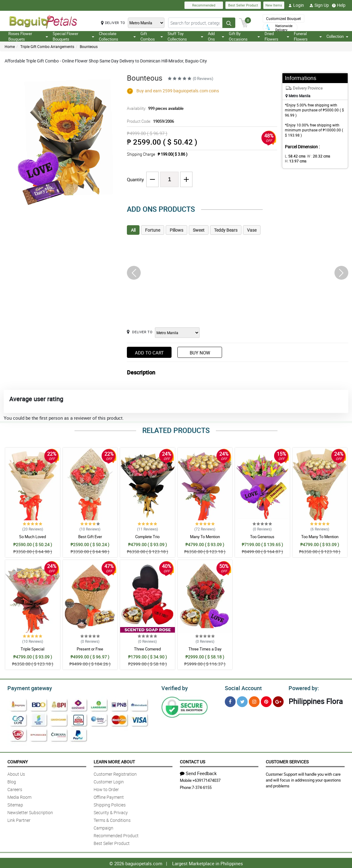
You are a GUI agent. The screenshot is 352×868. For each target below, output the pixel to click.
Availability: (154, 108)
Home (10, 46)
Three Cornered (147, 649)
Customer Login (109, 781)
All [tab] (133, 230)
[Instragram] (254, 701)
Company (18, 761)
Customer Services (287, 761)
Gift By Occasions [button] (244, 36)
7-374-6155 (202, 786)
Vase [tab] (252, 230)
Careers (15, 788)
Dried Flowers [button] (277, 36)
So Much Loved (32, 537)
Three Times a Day (205, 649)
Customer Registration (115, 773)
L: (294, 156)
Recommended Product (116, 835)
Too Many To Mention (320, 537)
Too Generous (262, 537)
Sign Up (319, 5)
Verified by (174, 687)
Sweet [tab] (199, 230)
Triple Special (32, 649)
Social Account (242, 687)
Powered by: (302, 687)
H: (295, 161)
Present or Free (90, 649)
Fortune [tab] (153, 230)
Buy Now (200, 353)
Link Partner (19, 819)
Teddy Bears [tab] (226, 230)
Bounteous (89, 46)
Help (339, 5)
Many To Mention (205, 537)
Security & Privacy (111, 812)
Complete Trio (147, 537)
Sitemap (15, 804)
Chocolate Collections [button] (117, 36)
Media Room (19, 796)
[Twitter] (242, 701)
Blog (12, 781)
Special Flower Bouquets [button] (73, 36)
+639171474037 (206, 779)
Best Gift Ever (90, 537)
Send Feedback (198, 772)
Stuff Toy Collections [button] (185, 36)
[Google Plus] (278, 701)
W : (316, 156)
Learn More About (114, 761)
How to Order (106, 788)
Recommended (204, 5)
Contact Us (192, 761)
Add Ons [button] (216, 36)
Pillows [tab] (176, 230)
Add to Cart (149, 353)
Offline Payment (109, 796)
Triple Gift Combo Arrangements (47, 46)
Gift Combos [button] (152, 36)
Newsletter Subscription (30, 812)
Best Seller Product (243, 5)
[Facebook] (230, 701)
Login (296, 5)
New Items (274, 5)
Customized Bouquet (283, 18)
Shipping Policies (110, 804)
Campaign (103, 827)
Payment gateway (27, 687)
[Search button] (229, 23)
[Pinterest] (266, 701)
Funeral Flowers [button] (308, 36)
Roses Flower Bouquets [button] (28, 36)
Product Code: (150, 121)
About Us (16, 773)
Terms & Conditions (112, 819)
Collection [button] (337, 36)
